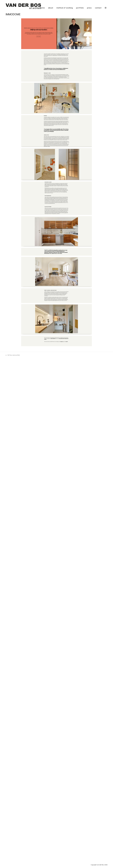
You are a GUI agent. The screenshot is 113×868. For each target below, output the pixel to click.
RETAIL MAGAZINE (13, 355)
